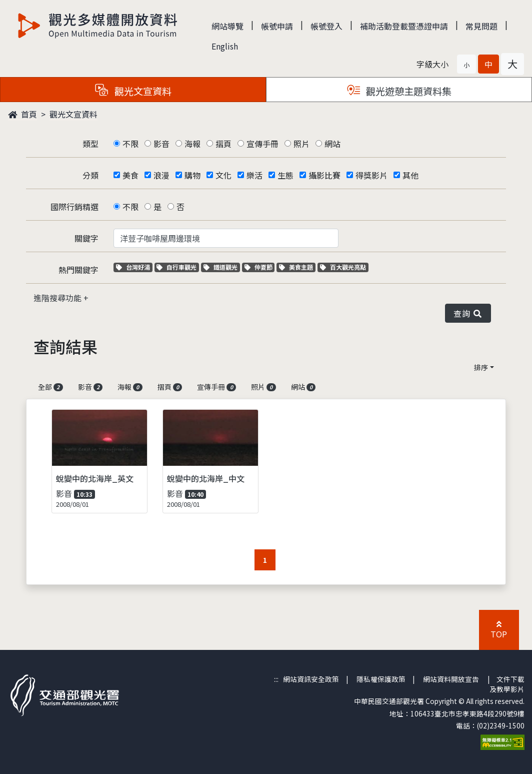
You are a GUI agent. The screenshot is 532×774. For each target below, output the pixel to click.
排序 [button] (481, 367)
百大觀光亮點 (343, 267)
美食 (130, 175)
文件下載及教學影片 (507, 684)
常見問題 (481, 26)
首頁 (22, 114)
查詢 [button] (468, 313)
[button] (466, 64)
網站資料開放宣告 (451, 679)
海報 (192, 144)
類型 (90, 144)
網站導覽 (227, 26)
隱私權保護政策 (381, 679)
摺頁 (223, 144)
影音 (161, 144)
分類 (90, 175)
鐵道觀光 (222, 267)
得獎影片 (371, 175)
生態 (285, 175)
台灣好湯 (134, 267)
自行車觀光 (176, 267)
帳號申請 (277, 26)
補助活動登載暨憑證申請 (404, 26)
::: (276, 679)
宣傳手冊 (262, 144)
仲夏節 (260, 267)
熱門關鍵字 (78, 270)
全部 (50, 387)
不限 (130, 144)
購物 (192, 175)
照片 (301, 144)
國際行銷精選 (74, 207)
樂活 (254, 175)
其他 (410, 175)
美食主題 (297, 267)
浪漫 (161, 175)
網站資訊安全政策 (311, 679)
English (225, 46)
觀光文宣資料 (73, 114)
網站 (332, 144)
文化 (223, 175)
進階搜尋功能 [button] (58, 298)
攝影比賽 (324, 175)
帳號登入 (326, 26)
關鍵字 (86, 238)
